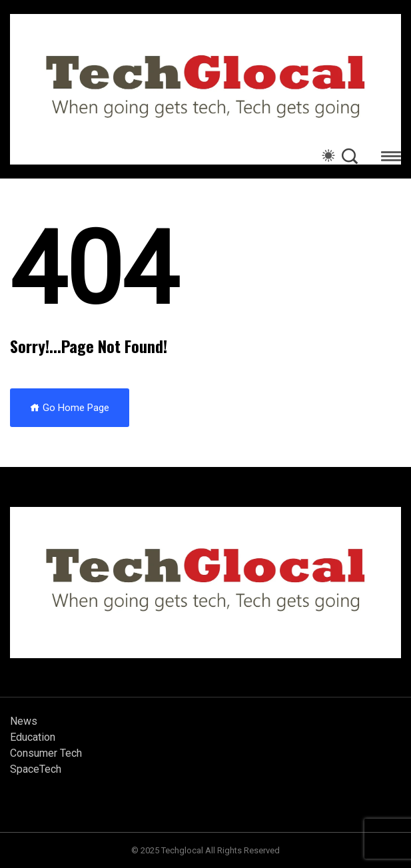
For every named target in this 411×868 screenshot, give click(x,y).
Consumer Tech (46, 753)
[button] (391, 158)
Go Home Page (70, 408)
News (24, 721)
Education (33, 737)
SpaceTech (36, 769)
